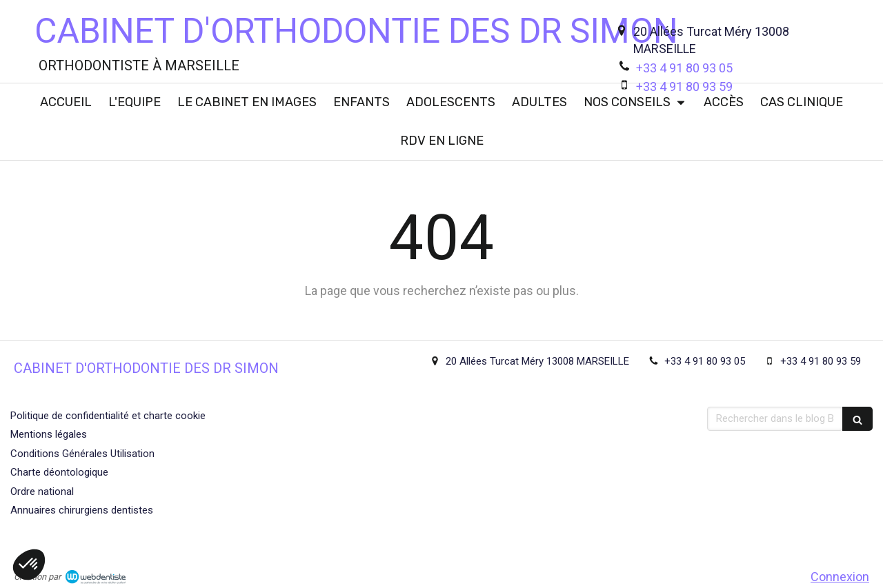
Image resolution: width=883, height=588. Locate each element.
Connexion (840, 577)
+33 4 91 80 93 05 (684, 68)
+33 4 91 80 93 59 (684, 87)
